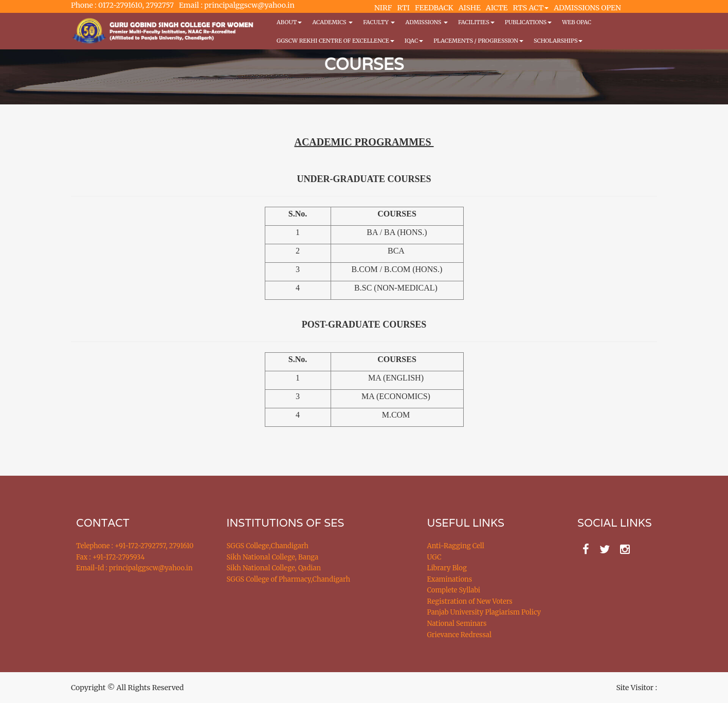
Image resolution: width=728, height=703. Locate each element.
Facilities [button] (476, 22)
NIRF (383, 8)
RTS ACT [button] (531, 8)
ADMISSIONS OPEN (587, 8)
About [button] (289, 22)
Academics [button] (332, 22)
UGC (434, 557)
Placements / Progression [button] (478, 41)
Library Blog (447, 568)
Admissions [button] (426, 22)
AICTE (497, 8)
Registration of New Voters (470, 601)
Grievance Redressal (460, 635)
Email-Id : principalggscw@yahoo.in (134, 568)
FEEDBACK (434, 8)
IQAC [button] (414, 41)
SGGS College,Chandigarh (268, 546)
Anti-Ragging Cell (456, 546)
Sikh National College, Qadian (274, 568)
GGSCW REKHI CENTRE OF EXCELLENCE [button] (335, 41)
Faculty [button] (379, 22)
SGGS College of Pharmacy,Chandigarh (289, 579)
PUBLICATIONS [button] (528, 22)
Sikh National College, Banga (273, 557)
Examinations (450, 579)
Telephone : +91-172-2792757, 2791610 (135, 546)
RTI (403, 8)
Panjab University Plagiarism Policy (484, 612)
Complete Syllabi (454, 590)
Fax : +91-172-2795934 (110, 557)
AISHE (470, 8)
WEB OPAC (577, 22)
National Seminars (457, 624)
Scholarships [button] (558, 41)
